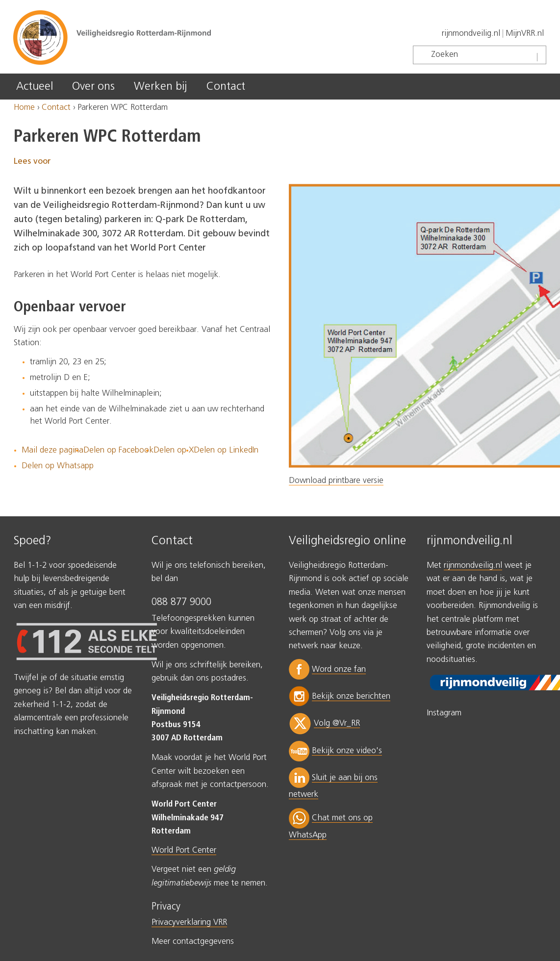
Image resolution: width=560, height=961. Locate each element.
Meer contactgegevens (193, 942)
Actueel (35, 87)
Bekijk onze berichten (351, 696)
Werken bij (160, 87)
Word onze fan (339, 670)
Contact (226, 87)
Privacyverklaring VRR (189, 923)
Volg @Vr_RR (337, 723)
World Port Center (184, 850)
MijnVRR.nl (525, 34)
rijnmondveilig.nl (471, 34)
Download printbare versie (336, 481)
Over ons (93, 87)
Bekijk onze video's (347, 751)
